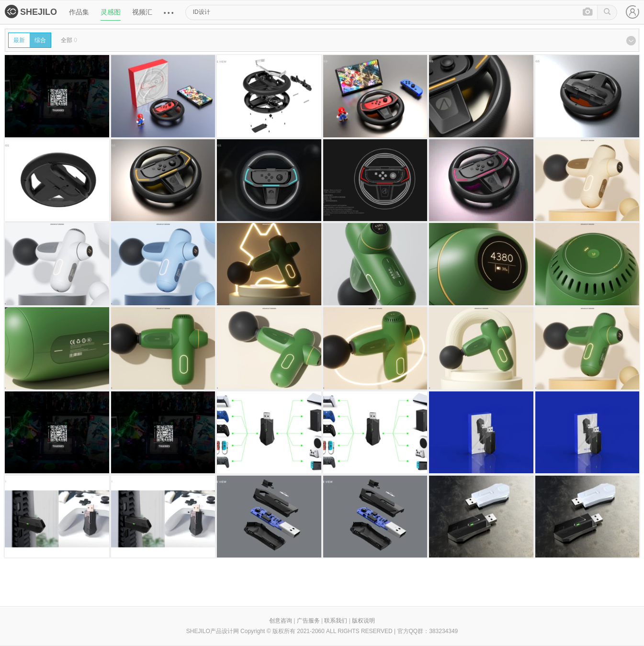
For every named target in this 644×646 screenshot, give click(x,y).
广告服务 (308, 621)
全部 (69, 40)
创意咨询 (281, 621)
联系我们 (336, 621)
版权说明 (363, 621)
